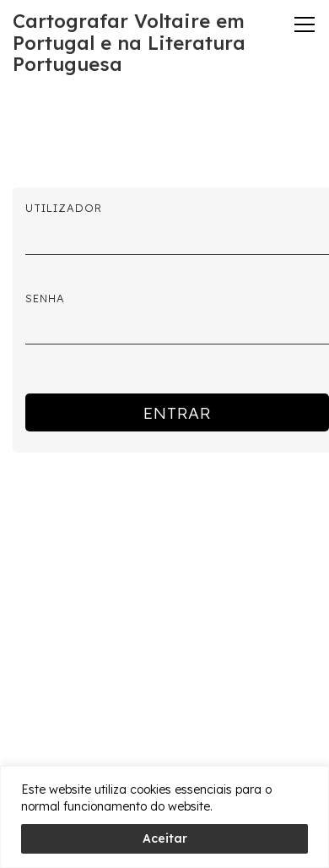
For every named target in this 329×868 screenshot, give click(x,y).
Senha (45, 298)
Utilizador (64, 208)
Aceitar (165, 838)
